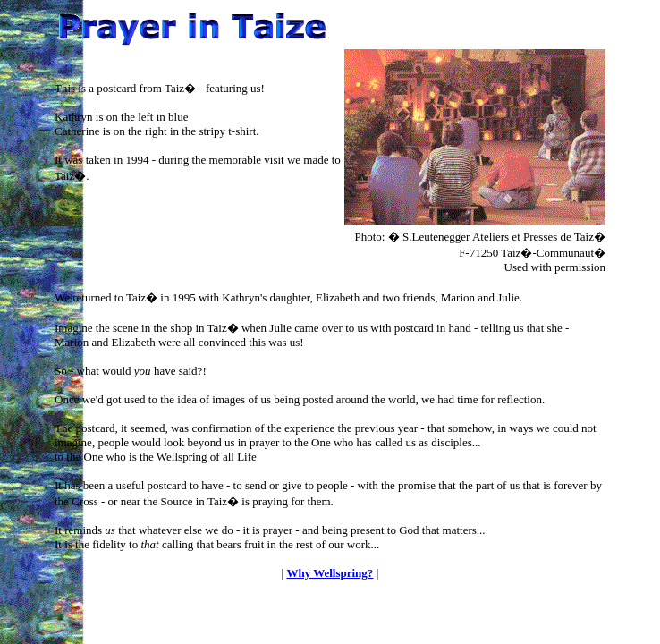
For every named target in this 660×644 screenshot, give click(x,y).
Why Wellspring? (330, 573)
